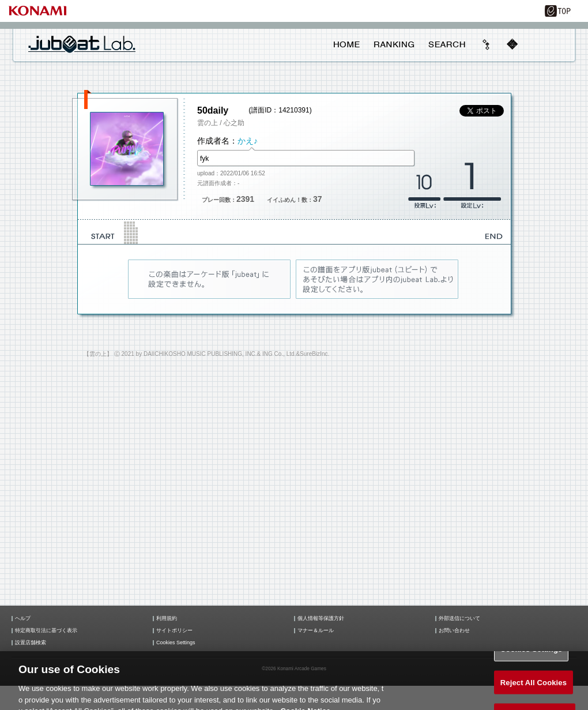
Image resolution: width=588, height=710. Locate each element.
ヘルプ (23, 619)
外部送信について (459, 619)
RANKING (394, 44)
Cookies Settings (176, 643)
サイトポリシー (174, 631)
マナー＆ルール (316, 631)
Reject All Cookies (534, 688)
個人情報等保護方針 (321, 619)
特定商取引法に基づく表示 (46, 631)
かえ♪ (248, 141)
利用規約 (167, 619)
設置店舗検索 (31, 643)
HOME (347, 44)
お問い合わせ (454, 631)
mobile (512, 44)
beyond (487, 44)
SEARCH (447, 44)
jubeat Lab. (82, 44)
